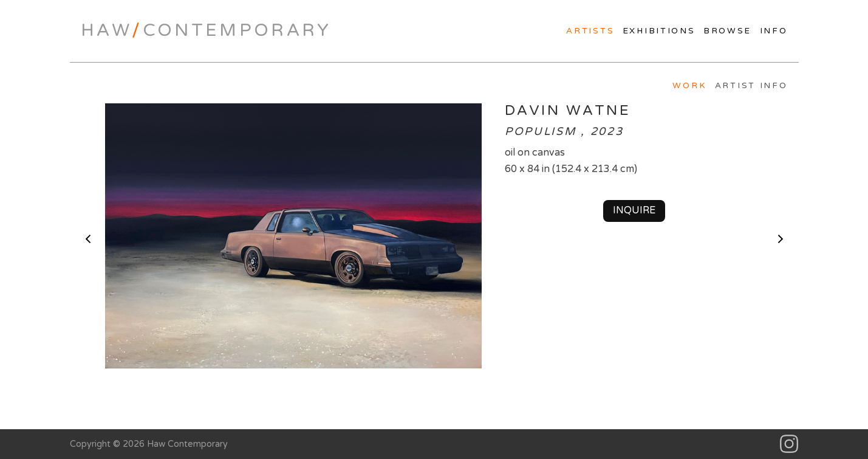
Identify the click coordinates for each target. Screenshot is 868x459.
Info (774, 31)
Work (689, 86)
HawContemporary (206, 30)
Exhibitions (659, 31)
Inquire (634, 210)
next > (781, 239)
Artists (590, 31)
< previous (88, 239)
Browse (727, 31)
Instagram (789, 444)
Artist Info (751, 86)
